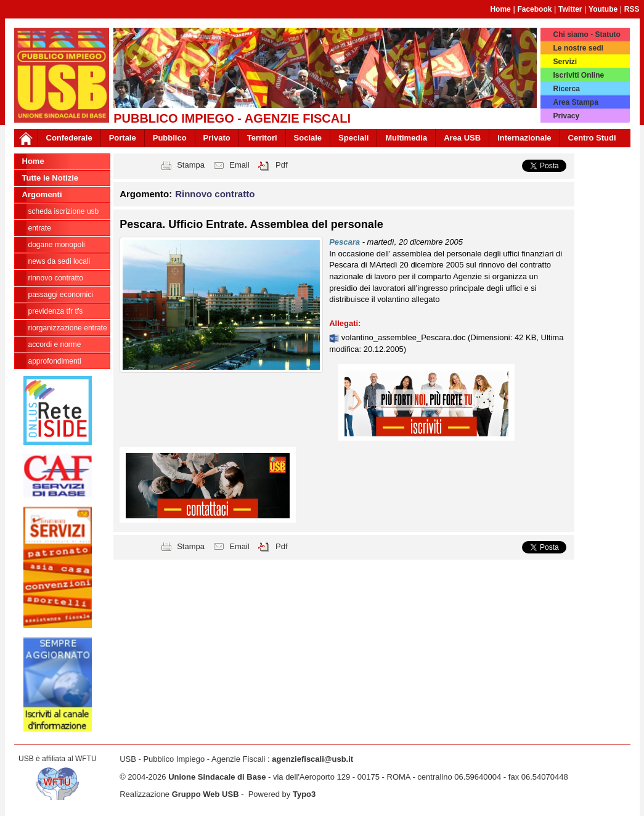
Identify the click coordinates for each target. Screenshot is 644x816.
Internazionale (524, 138)
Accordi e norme (55, 345)
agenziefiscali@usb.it (312, 759)
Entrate (40, 228)
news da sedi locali (59, 261)
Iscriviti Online (578, 75)
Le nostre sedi (578, 48)
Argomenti (42, 194)
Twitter (570, 9)
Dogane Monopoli (57, 245)
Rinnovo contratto (56, 278)
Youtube (603, 9)
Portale (123, 138)
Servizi (565, 62)
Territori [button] (262, 138)
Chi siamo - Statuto (586, 35)
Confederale (69, 138)
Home (500, 9)
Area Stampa (575, 102)
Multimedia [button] (406, 138)
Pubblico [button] (170, 138)
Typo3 (304, 794)
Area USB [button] (462, 138)
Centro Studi (592, 138)
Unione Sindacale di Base (217, 777)
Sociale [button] (308, 138)
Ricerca (566, 89)
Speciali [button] (353, 138)
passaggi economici (61, 295)
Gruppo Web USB (206, 794)
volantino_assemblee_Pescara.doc (405, 337)
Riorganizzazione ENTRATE (68, 328)
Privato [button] (217, 138)
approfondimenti (55, 361)
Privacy (566, 116)
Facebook (534, 9)
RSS (632, 9)
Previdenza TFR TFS (56, 311)
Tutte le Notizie (50, 178)
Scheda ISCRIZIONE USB (64, 211)
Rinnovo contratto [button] (215, 194)
